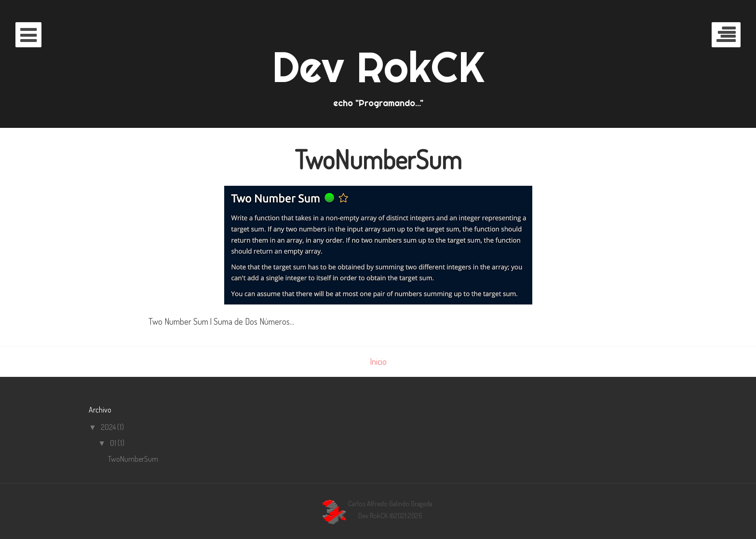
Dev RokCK (378, 67)
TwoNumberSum (378, 159)
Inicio (378, 361)
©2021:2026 (406, 515)
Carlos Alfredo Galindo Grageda (390, 503)
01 (114, 443)
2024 (109, 427)
